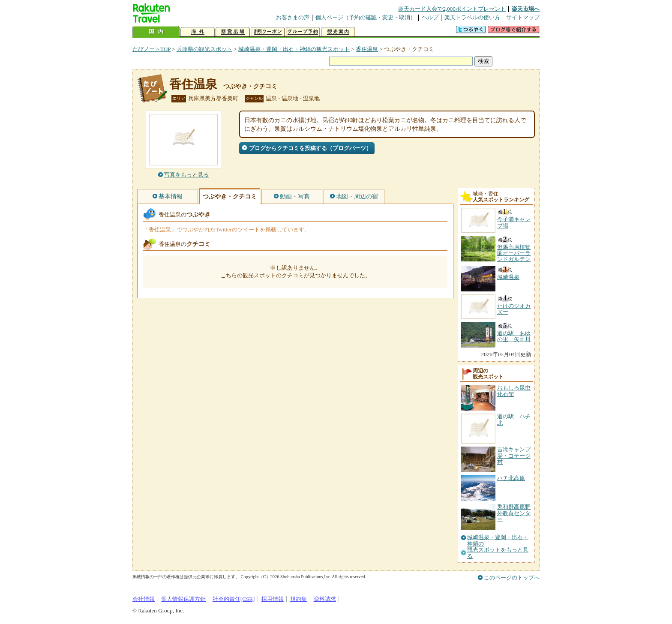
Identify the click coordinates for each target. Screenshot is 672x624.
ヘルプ (430, 17)
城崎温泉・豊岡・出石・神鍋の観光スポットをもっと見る (498, 547)
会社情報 (144, 599)
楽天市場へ (526, 9)
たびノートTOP (151, 49)
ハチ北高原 (511, 478)
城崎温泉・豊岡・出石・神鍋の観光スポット (294, 49)
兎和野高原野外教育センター (514, 513)
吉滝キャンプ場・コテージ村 (514, 456)
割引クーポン (268, 32)
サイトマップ (523, 17)
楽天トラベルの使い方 (472, 17)
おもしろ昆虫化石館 (514, 391)
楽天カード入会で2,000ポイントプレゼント (452, 9)
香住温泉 (367, 49)
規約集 (298, 599)
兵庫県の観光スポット (204, 49)
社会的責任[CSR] (234, 599)
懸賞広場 (233, 32)
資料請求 (325, 599)
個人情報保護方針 (183, 599)
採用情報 (273, 599)
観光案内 (338, 32)
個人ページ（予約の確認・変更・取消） (366, 17)
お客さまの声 (293, 17)
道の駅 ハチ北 (514, 419)
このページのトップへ (512, 577)
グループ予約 (303, 32)
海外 (198, 32)
